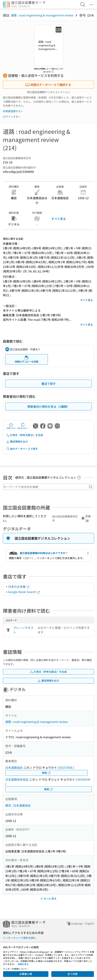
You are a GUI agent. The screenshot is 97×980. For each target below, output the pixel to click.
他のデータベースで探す (22, 449)
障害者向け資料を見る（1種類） (48, 406)
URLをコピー (23, 426)
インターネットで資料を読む (19, 938)
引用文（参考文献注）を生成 (24, 435)
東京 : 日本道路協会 (18, 805)
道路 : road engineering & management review (42, 15)
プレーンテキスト (23, 630)
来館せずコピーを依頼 (26, 359)
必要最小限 (26, 974)
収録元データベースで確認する (48, 85)
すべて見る (59, 219)
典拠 (46, 773)
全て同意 (73, 974)
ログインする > (12, 117)
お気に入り (11, 426)
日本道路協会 (14, 767)
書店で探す (49, 384)
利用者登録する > (13, 111)
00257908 (66, 767)
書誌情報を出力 (17, 442)
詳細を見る (23, 964)
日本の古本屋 (19, 587)
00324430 (84, 779)
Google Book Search (24, 592)
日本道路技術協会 (17, 779)
